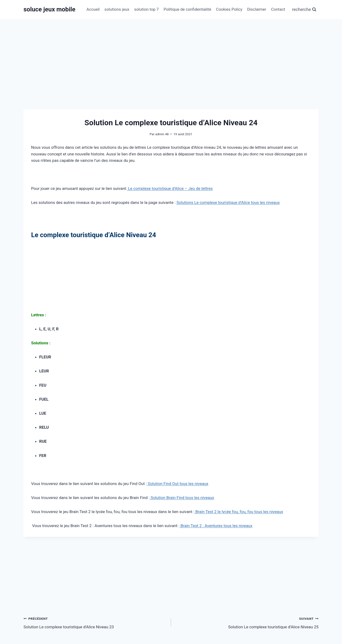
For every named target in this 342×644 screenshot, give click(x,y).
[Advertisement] (171, 55)
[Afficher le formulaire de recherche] (304, 10)
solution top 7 (146, 9)
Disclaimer (257, 9)
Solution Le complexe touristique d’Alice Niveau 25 (247, 622)
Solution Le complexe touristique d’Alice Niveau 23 (95, 622)
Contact (278, 9)
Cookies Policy (229, 9)
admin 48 (162, 134)
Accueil (93, 9)
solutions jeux (117, 9)
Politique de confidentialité (188, 9)
